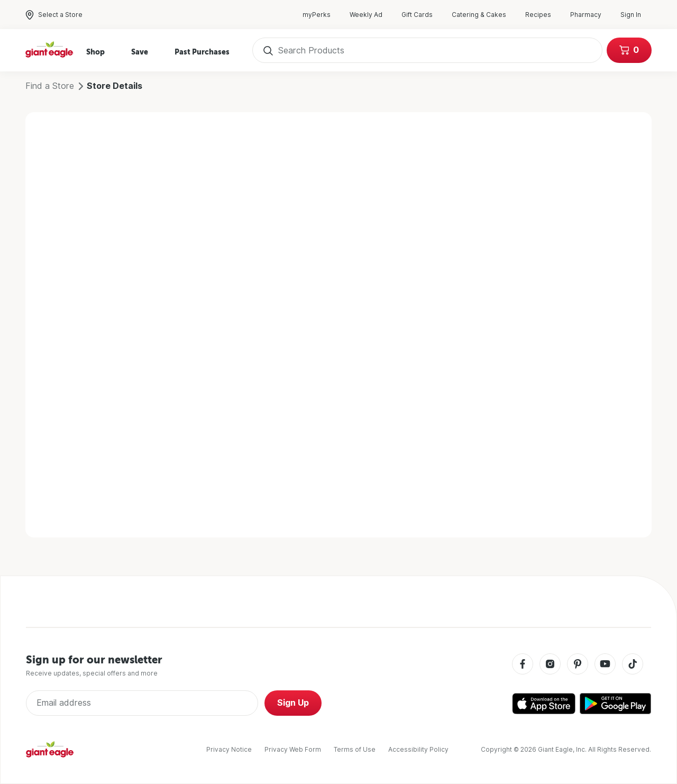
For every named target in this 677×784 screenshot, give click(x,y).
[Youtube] (605, 665)
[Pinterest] (578, 665)
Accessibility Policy (418, 749)
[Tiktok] (633, 665)
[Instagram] (550, 665)
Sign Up (293, 703)
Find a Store (50, 86)
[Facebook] (523, 665)
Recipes (543, 15)
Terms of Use (355, 749)
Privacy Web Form (293, 749)
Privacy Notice (229, 749)
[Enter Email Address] (142, 703)
